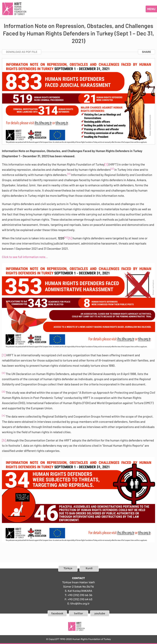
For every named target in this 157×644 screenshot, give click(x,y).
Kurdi (89, 568)
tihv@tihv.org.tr (80, 604)
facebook (57, 613)
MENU (151, 9)
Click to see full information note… (25, 257)
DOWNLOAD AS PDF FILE (22, 52)
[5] (70, 238)
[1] (106, 164)
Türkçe (68, 568)
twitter (78, 613)
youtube (100, 613)
